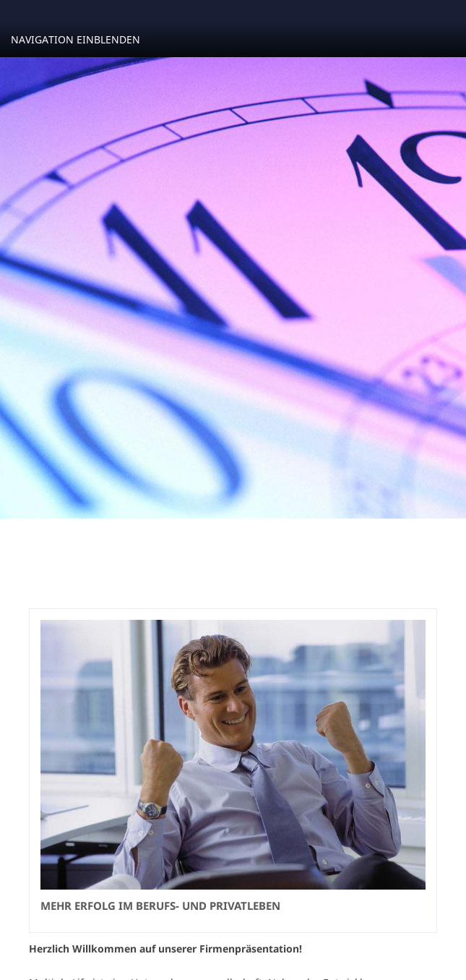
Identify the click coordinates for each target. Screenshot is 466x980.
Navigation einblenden (75, 39)
